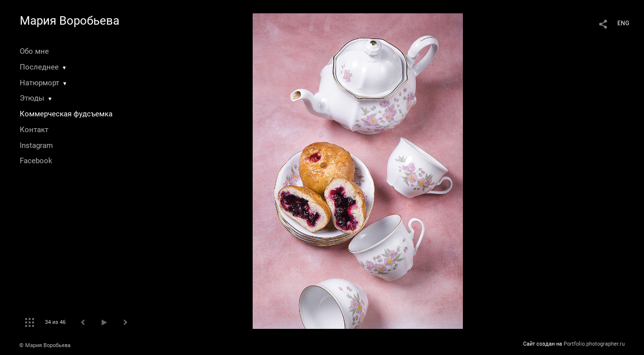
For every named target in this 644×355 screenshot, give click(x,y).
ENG (623, 23)
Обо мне (34, 51)
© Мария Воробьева (45, 345)
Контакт (34, 130)
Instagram (36, 145)
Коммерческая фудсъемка (66, 114)
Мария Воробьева (70, 21)
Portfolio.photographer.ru (594, 344)
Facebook (36, 161)
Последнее (39, 67)
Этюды (32, 98)
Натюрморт (39, 83)
